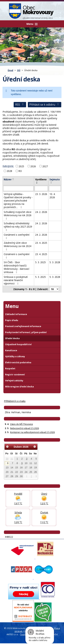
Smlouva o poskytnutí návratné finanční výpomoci (16, 280)
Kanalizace (11, 350)
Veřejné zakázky (14, 381)
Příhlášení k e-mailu (15, 401)
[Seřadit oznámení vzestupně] (13, 178)
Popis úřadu (12, 320)
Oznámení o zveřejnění (17, 236)
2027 (45, 166)
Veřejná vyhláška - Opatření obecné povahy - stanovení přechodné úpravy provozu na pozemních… (18, 201)
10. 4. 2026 (52, 196)
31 (12, 459)
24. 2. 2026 (41, 212)
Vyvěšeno (41, 179)
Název (8, 179)
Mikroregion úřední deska (19, 387)
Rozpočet (10, 369)
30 (7, 459)
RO (20, 171)
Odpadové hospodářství (18, 344)
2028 (9, 171)
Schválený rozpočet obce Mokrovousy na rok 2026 (18, 215)
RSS (20, 105)
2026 (33, 166)
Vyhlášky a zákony (15, 356)
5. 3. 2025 (40, 262)
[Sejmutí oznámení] (55, 188)
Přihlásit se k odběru (45, 105)
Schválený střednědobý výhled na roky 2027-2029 (18, 226)
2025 (21, 166)
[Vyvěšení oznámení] (41, 188)
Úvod (10, 70)
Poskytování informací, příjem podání (26, 332)
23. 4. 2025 (41, 243)
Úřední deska (12, 338)
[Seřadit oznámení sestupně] (13, 180)
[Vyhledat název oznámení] (18, 188)
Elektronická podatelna (18, 362)
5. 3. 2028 (55, 262)
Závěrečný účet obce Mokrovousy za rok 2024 (17, 246)
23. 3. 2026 (41, 194)
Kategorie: (8, 166)
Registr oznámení (15, 375)
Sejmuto (55, 179)
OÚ (19, 70)
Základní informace (16, 314)
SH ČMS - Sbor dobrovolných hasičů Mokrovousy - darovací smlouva (16, 267)
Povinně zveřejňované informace (23, 326)
